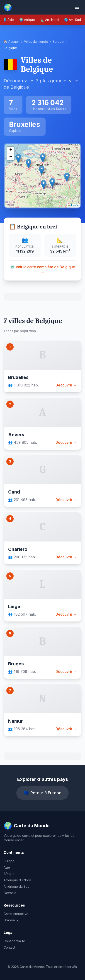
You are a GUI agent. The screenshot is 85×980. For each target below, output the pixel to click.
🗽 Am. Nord (50, 20)
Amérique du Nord (17, 880)
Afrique (9, 874)
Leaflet (74, 206)
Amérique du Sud (17, 886)
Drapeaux (11, 920)
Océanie (10, 893)
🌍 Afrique (27, 20)
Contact (9, 947)
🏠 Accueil (11, 41)
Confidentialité (14, 941)
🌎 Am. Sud (73, 20)
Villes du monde (36, 41)
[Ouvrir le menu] (77, 7)
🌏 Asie (8, 20)
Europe (58, 41)
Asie (7, 867)
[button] (42, 170)
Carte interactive (16, 914)
